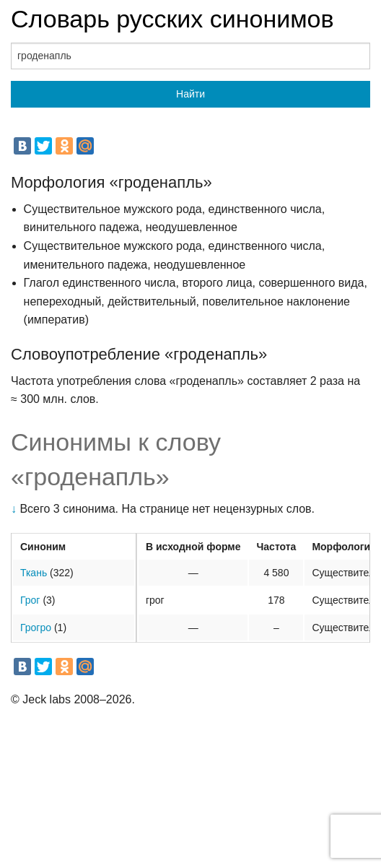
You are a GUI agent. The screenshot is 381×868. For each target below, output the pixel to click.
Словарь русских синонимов (172, 19)
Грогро (36, 628)
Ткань (34, 573)
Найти (190, 94)
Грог (30, 600)
